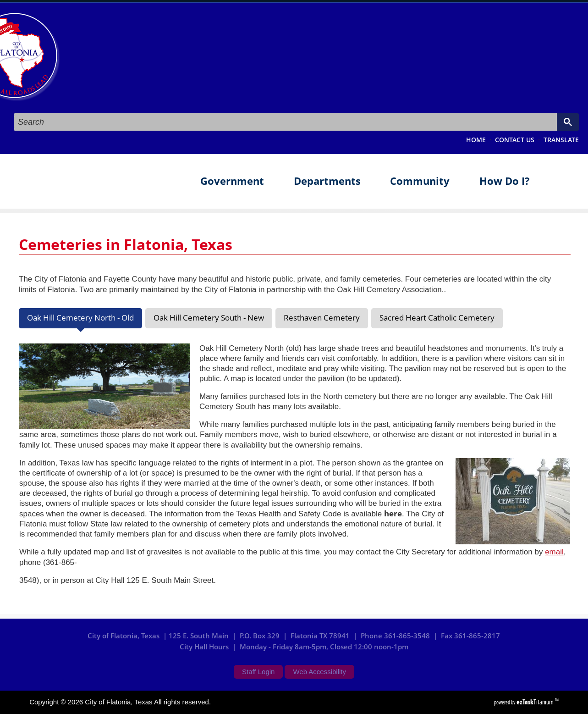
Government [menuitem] (232, 181)
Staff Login (258, 672)
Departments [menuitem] (327, 181)
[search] (284, 122)
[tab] (80, 318)
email (554, 552)
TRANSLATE (561, 140)
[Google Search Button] (568, 122)
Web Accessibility (319, 672)
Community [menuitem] (420, 181)
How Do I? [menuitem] (505, 181)
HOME (476, 140)
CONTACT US (515, 140)
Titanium (536, 702)
